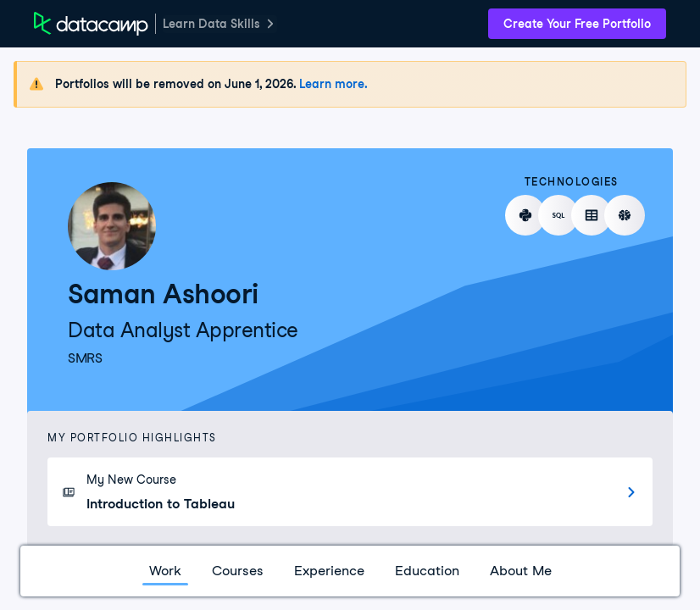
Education (427, 571)
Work (165, 571)
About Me (521, 571)
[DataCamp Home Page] (91, 24)
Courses (238, 571)
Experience (329, 571)
